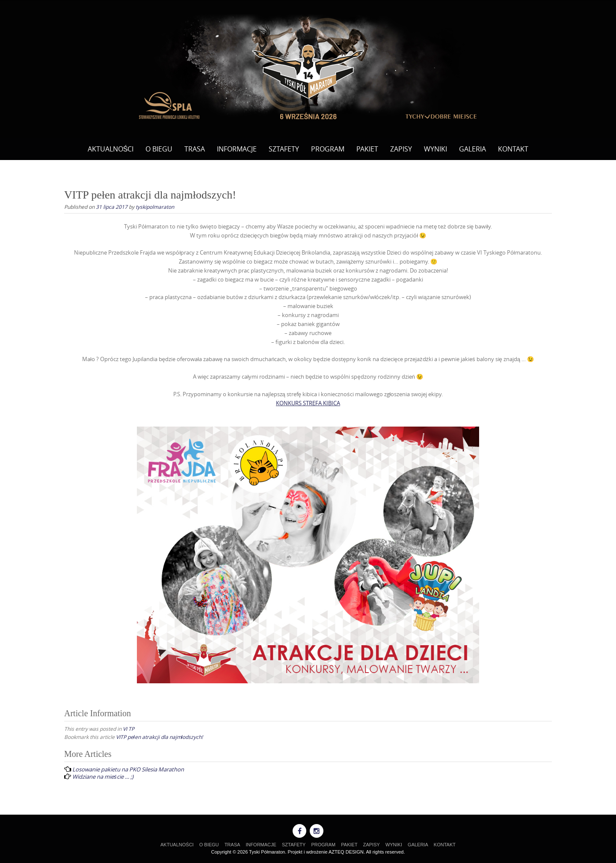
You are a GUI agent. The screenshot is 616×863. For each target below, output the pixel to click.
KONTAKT (513, 149)
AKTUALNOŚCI (111, 149)
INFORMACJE (237, 149)
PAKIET (367, 149)
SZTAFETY (284, 149)
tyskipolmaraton (155, 207)
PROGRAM (328, 149)
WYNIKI (435, 149)
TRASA (195, 149)
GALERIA (472, 149)
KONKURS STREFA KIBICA (308, 403)
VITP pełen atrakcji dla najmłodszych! (159, 737)
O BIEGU (159, 149)
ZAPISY (401, 149)
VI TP (129, 729)
